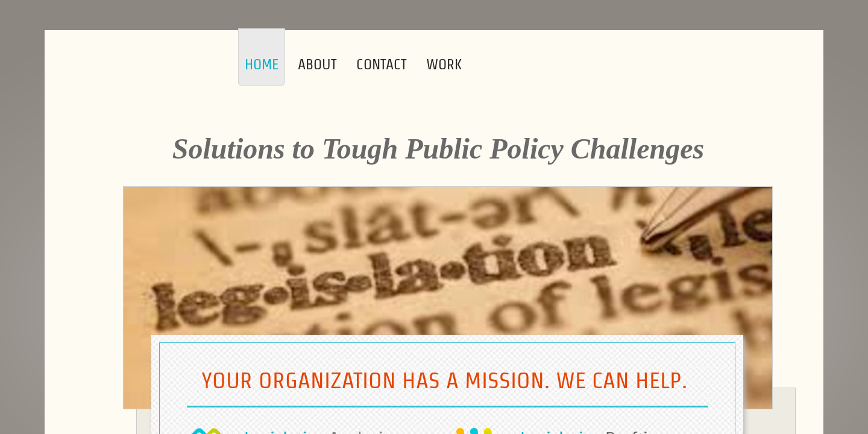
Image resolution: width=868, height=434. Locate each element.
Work (444, 64)
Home (262, 64)
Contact (382, 64)
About (317, 64)
